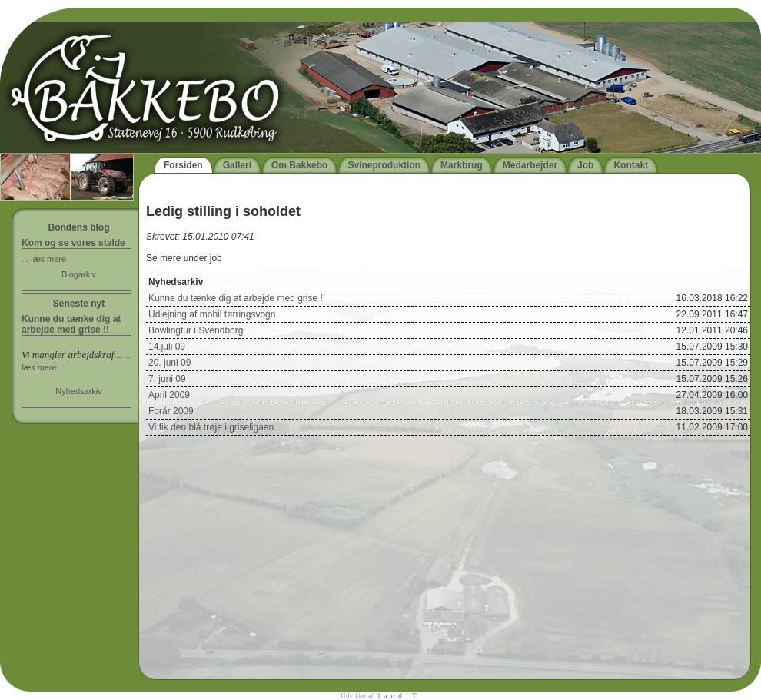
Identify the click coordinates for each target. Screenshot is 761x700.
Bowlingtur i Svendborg (196, 330)
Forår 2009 (171, 411)
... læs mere (44, 259)
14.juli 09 (167, 347)
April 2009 (169, 395)
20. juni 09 (169, 363)
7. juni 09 (167, 379)
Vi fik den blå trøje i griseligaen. (213, 427)
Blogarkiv (79, 274)
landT (399, 696)
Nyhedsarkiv (79, 391)
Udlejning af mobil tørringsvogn (212, 314)
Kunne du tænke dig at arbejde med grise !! (237, 298)
